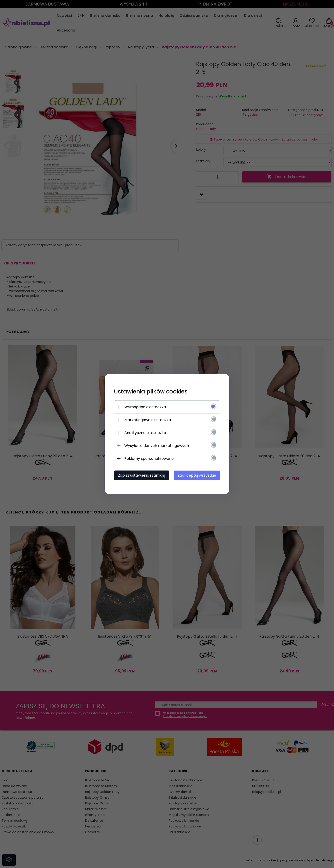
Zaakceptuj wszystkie (197, 475)
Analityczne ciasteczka (145, 433)
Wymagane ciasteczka (145, 407)
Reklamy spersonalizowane (149, 459)
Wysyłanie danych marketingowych (157, 446)
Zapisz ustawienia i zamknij (142, 475)
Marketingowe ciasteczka (148, 420)
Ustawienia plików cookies (151, 391)
